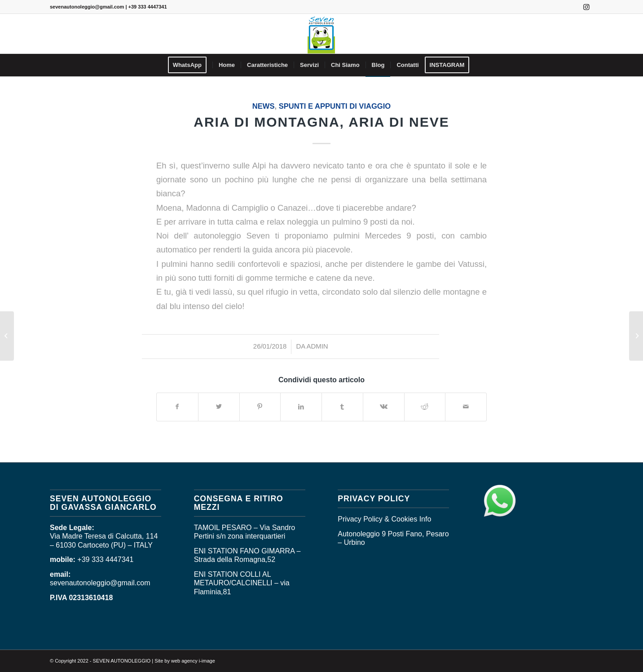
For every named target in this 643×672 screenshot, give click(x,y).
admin (317, 346)
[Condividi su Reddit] (425, 407)
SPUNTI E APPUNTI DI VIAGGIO (335, 106)
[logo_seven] (321, 34)
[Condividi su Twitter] (219, 407)
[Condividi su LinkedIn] (301, 407)
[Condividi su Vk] (384, 407)
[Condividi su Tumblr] (342, 407)
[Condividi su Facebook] (177, 407)
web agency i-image (193, 661)
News (264, 106)
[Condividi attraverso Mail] (466, 407)
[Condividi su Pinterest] (260, 407)
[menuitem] (190, 65)
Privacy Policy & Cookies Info (384, 519)
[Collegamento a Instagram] (586, 7)
